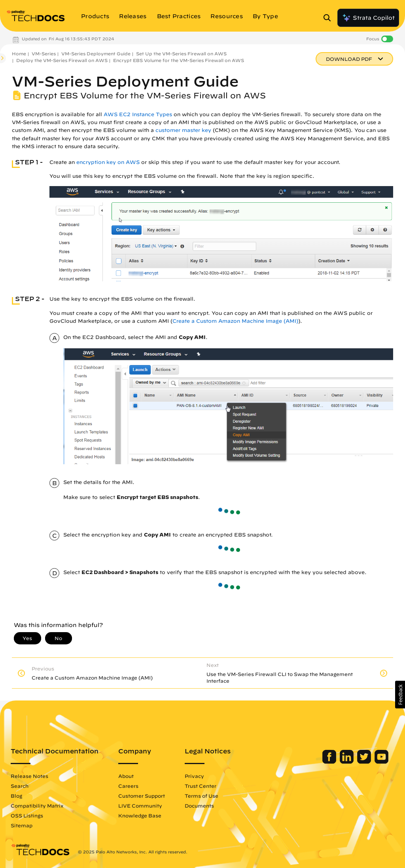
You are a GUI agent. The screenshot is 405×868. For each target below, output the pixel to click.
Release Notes (29, 776)
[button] (400, 695)
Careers (128, 786)
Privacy (194, 776)
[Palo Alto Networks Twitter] (365, 762)
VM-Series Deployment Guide (96, 54)
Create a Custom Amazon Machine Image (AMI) (235, 321)
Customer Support (142, 796)
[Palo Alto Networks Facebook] (330, 762)
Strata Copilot (368, 18)
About (126, 776)
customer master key (183, 130)
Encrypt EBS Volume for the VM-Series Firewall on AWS (179, 60)
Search (20, 786)
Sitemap (22, 825)
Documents (199, 806)
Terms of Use (202, 796)
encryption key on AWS (108, 162)
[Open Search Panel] (329, 18)
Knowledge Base (140, 815)
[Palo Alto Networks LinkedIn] (347, 762)
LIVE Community (140, 806)
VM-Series (44, 54)
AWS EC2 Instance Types (138, 114)
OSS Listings (27, 815)
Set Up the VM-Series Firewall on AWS (181, 54)
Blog (16, 796)
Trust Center (201, 786)
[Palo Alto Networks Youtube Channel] (381, 762)
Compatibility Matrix (37, 806)
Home (19, 54)
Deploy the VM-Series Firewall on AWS (62, 60)
